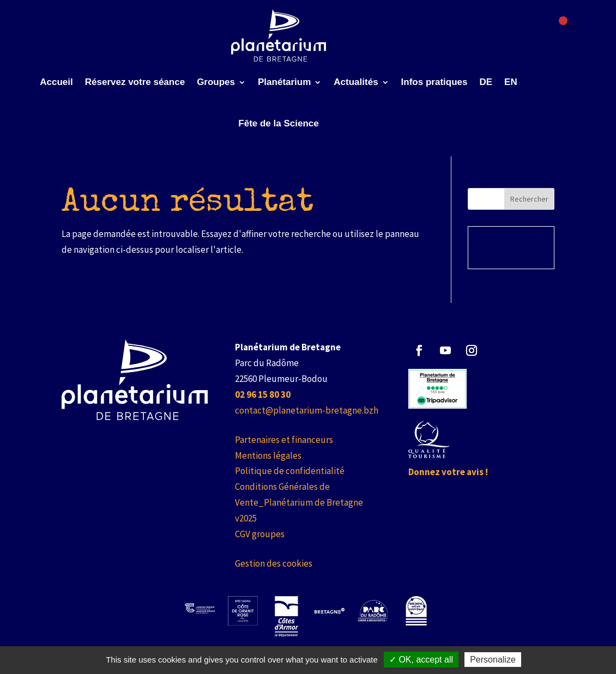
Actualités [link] (356, 82)
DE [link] (486, 82)
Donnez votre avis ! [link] (448, 472)
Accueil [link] (56, 82)
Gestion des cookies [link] (274, 563)
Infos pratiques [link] (434, 82)
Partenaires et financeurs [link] (284, 440)
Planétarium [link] (284, 82)
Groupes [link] (216, 82)
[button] (419, 350)
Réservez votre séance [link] (135, 82)
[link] (279, 35)
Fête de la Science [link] (278, 123)
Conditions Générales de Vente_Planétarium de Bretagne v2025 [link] (299, 502)
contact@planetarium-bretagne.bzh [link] (307, 410)
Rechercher (529, 199)
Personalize (493, 660)
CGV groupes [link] (260, 534)
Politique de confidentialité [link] (290, 471)
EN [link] (511, 82)
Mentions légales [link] (268, 456)
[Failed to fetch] (570, 26)
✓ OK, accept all (421, 660)
